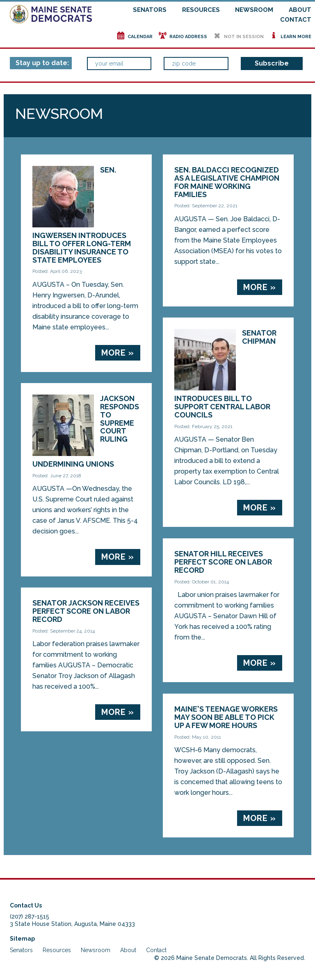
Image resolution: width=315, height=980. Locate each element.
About (300, 10)
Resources (201, 10)
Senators (150, 10)
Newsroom (254, 10)
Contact (296, 20)
